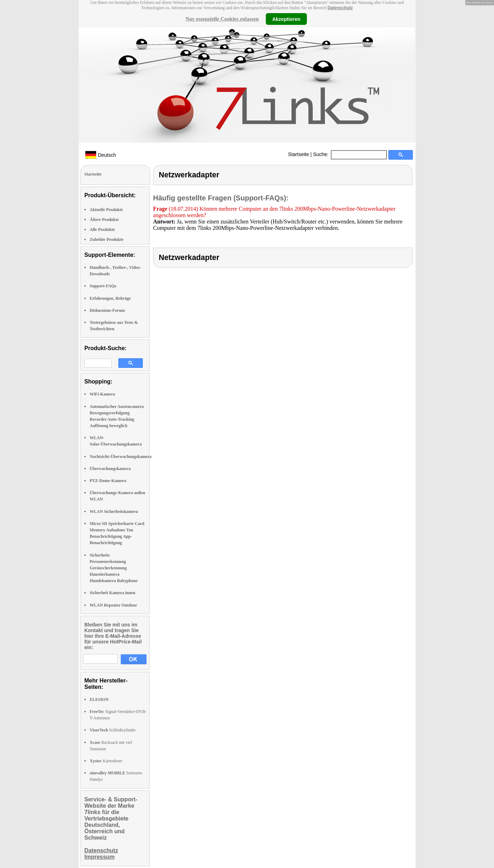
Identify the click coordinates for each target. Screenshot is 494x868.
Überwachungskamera (110, 469)
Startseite (299, 154)
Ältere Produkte (104, 220)
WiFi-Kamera (102, 394)
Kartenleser (106, 761)
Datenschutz (340, 8)
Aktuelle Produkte (106, 210)
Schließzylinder (113, 730)
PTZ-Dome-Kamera (108, 481)
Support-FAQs (103, 286)
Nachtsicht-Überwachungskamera (121, 457)
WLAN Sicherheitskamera (114, 512)
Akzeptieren (286, 19)
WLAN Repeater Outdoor (113, 605)
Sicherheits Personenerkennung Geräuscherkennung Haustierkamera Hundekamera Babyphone (114, 568)
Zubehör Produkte (106, 239)
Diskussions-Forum (107, 310)
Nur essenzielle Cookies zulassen (222, 19)
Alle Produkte (102, 230)
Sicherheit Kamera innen (113, 593)
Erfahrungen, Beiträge (110, 298)
